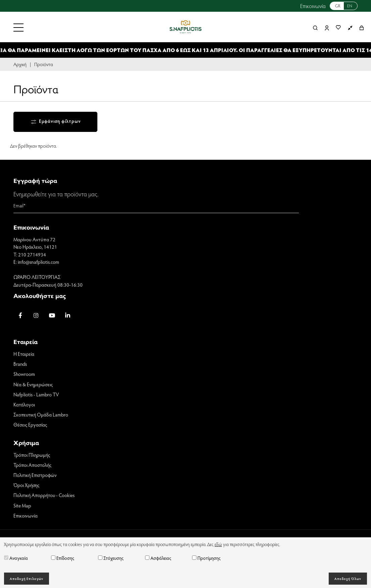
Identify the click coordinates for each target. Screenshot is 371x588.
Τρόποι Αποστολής (33, 466)
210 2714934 (32, 255)
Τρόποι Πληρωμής (32, 456)
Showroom (24, 375)
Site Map (22, 507)
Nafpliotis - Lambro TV (36, 395)
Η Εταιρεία (24, 354)
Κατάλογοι (25, 405)
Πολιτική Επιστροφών (36, 477)
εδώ (218, 544)
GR (338, 6)
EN (350, 6)
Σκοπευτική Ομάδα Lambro (42, 416)
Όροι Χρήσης (27, 487)
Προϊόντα (44, 64)
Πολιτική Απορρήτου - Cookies (45, 497)
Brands (20, 364)
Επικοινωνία (313, 6)
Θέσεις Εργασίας (31, 426)
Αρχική (20, 64)
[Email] (156, 206)
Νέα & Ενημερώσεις (33, 385)
